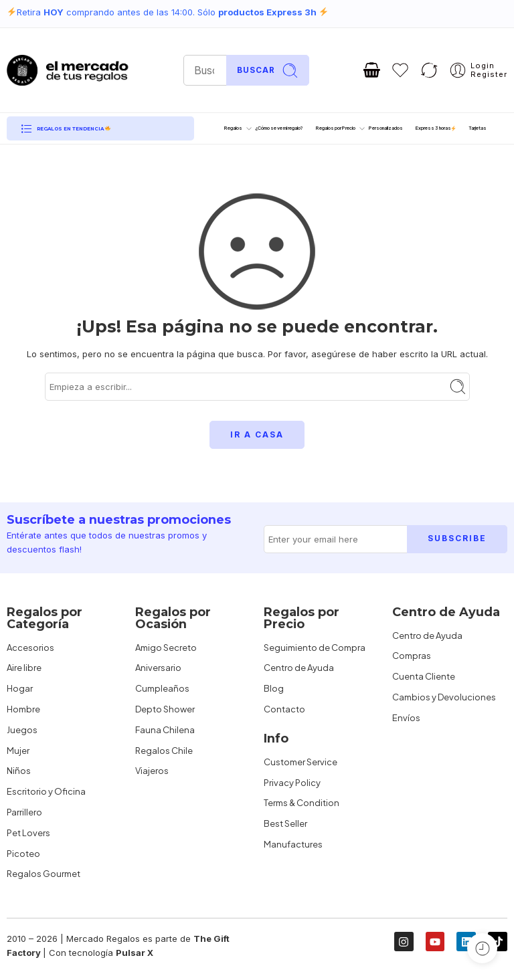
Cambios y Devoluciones (444, 697)
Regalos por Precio (336, 128)
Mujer (18, 751)
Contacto (284, 709)
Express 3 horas (436, 128)
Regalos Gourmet (44, 874)
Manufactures (293, 844)
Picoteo (23, 854)
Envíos (406, 718)
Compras (412, 656)
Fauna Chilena (165, 730)
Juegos (22, 730)
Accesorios (30, 648)
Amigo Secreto (166, 648)
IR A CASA (257, 434)
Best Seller (285, 823)
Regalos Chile (164, 751)
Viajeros (152, 771)
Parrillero (24, 812)
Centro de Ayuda (299, 668)
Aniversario (158, 668)
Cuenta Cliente (424, 676)
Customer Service (301, 762)
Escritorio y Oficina (46, 791)
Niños (19, 771)
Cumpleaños (162, 688)
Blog (274, 688)
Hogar (20, 688)
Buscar (268, 71)
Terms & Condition (302, 803)
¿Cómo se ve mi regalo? (279, 128)
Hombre (23, 709)
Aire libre (24, 668)
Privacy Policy (292, 783)
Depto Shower (165, 709)
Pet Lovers (28, 833)
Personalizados (386, 128)
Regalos (233, 128)
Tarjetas (478, 128)
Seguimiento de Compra (315, 648)
